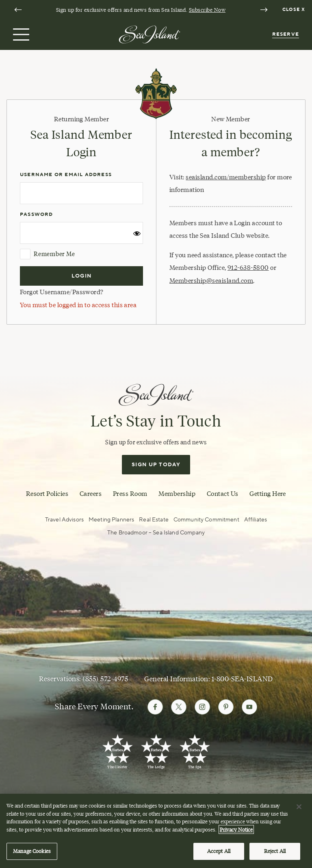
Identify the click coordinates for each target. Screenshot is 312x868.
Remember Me (47, 254)
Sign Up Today (156, 465)
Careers (91, 493)
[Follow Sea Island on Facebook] (155, 707)
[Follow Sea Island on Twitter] (179, 707)
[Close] (299, 810)
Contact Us (223, 493)
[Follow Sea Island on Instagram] (202, 707)
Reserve (286, 34)
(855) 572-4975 (105, 679)
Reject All (275, 854)
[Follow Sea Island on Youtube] (249, 707)
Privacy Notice (236, 832)
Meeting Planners (111, 520)
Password (37, 214)
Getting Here (268, 493)
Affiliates (256, 520)
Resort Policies (47, 493)
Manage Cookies (32, 854)
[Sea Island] (149, 34)
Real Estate (154, 520)
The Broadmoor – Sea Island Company (156, 533)
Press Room (130, 493)
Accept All (219, 854)
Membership (177, 493)
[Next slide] (264, 10)
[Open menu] (20, 34)
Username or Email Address (66, 175)
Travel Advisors (64, 520)
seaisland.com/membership (226, 177)
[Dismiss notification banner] (295, 10)
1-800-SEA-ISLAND (242, 679)
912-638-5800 (248, 268)
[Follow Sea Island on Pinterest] (226, 707)
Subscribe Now (207, 10)
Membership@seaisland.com (211, 281)
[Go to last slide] (18, 10)
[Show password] (137, 236)
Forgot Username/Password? (62, 292)
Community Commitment (206, 520)
